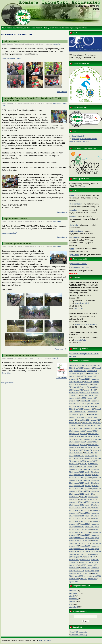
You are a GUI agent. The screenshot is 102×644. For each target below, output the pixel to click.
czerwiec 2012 (79, 508)
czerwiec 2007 (74, 562)
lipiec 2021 (83, 415)
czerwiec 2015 (79, 475)
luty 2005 (83, 579)
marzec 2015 (78, 478)
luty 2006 (87, 576)
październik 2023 (90, 390)
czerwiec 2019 (93, 434)
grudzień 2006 (74, 568)
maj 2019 (72, 436)
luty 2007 (83, 565)
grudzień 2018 (89, 439)
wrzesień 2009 (79, 538)
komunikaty (16, 28)
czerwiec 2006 (79, 573)
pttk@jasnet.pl (80, 324)
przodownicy (73, 599)
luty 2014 (87, 489)
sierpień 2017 (78, 453)
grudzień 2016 (89, 458)
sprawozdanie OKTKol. (79, 264)
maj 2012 (88, 508)
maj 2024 (77, 385)
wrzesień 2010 (79, 527)
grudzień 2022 (74, 401)
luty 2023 (83, 398)
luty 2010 (87, 532)
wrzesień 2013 (79, 494)
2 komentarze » (62, 378)
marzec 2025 (74, 376)
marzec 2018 (92, 447)
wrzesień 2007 (74, 560)
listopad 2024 (85, 379)
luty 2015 (87, 478)
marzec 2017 (89, 456)
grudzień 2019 (89, 428)
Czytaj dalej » (7, 373)
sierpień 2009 (90, 538)
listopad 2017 (89, 450)
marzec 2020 (92, 426)
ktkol (52, 28)
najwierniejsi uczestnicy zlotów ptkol (85, 139)
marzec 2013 (74, 499)
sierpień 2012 (90, 505)
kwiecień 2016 (93, 464)
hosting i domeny (45, 640)
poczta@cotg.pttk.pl (82, 303)
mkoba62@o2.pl (81, 340)
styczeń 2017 (78, 458)
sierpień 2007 (85, 560)
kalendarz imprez (68, 28)
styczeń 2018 (78, 450)
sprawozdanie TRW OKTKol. (81, 267)
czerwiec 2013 (74, 497)
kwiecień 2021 (82, 417)
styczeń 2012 (96, 510)
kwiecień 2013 (93, 497)
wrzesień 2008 (79, 549)
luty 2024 (77, 387)
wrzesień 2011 (79, 516)
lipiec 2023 (95, 393)
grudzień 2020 (84, 420)
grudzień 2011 (74, 513)
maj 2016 (83, 464)
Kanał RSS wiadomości (79, 632)
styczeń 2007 (92, 565)
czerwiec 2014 (79, 486)
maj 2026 (72, 365)
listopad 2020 (95, 420)
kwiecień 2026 (82, 365)
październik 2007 (90, 557)
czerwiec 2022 (79, 406)
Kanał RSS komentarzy (79, 635)
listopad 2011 (85, 513)
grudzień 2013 (74, 491)
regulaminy (79, 28)
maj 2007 (83, 562)
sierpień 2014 (90, 483)
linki (85, 28)
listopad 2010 (85, 524)
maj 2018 (72, 447)
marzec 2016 (74, 467)
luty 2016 (83, 467)
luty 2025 (83, 376)
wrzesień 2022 (79, 404)
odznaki (33, 28)
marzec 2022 (89, 406)
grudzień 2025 (89, 368)
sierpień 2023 (85, 393)
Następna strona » (8, 383)
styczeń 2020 (78, 428)
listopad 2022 (85, 401)
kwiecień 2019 (82, 436)
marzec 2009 (78, 543)
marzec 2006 (78, 576)
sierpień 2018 (74, 445)
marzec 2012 (78, 510)
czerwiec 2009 (79, 540)
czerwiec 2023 (74, 395)
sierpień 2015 (90, 472)
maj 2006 (88, 573)
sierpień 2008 (90, 549)
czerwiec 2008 (79, 551)
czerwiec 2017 (89, 453)
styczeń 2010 (96, 532)
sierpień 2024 (78, 382)
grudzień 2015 (74, 469)
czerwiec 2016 (74, 464)
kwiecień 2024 (86, 385)
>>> (84, 186)
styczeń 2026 (78, 368)
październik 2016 (80, 461)
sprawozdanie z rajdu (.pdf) (11, 58)
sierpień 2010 (90, 527)
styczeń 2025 (92, 376)
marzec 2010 (78, 532)
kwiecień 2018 (82, 447)
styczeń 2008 (86, 554)
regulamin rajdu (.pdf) (9, 233)
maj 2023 (83, 395)
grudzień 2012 (74, 502)
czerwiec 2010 (79, 530)
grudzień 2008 (74, 546)
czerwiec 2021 (93, 415)
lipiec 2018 (83, 445)
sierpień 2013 (90, 494)
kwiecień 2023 (93, 395)
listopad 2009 (85, 535)
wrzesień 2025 (92, 371)
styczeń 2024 (86, 387)
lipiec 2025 (83, 374)
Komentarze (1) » (61, 349)
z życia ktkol (25, 28)
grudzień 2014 (74, 480)
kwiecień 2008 (90, 551)
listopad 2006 (85, 568)
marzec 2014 (78, 489)
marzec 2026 (92, 365)
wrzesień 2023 (74, 393)
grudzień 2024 (74, 379)
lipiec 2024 (88, 382)
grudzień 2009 (74, 535)
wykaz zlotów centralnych (79, 142)
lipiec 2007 (95, 560)
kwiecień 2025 (93, 374)
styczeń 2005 (92, 579)
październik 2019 (80, 431)
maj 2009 (88, 540)
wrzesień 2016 (92, 461)
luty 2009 (87, 543)
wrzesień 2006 (79, 571)
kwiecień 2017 (79, 456)
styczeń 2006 (96, 576)
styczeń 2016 (92, 467)
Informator (58, 28)
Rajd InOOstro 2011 (13, 41)
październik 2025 (80, 371)
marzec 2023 (74, 398)
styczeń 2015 (96, 478)
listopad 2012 (85, 502)
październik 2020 (75, 423)
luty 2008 (77, 554)
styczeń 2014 (96, 489)
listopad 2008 (85, 546)
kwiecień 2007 (93, 562)
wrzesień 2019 (92, 431)
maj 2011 (88, 519)
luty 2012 (87, 510)
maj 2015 (88, 475)
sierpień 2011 (90, 516)
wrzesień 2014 (79, 483)
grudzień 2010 (74, 524)
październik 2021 (80, 412)
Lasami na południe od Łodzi (18, 244)
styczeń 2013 (92, 499)
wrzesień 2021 (92, 412)
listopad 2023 (78, 390)
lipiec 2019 (83, 434)
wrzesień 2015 (79, 472)
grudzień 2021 (89, 409)
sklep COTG (78, 309)
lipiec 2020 (97, 423)
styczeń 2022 (78, 409)
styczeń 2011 (96, 521)
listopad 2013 (85, 491)
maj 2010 (88, 530)
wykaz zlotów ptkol (77, 136)
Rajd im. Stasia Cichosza (16, 219)
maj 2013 (83, 497)
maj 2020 (83, 426)
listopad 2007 (78, 557)
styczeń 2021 (74, 420)
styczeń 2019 (78, 439)
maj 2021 (72, 417)
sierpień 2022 (90, 404)
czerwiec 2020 (74, 426)
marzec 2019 (92, 436)
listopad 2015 (85, 469)
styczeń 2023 (92, 398)
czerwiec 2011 (79, 519)
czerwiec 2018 (93, 445)
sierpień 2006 (90, 571)
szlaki (39, 28)
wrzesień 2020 (87, 423)
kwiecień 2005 (74, 579)
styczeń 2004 (74, 582)
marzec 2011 (78, 521)
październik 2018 (80, 442)
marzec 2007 (74, 565)
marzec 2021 (92, 417)
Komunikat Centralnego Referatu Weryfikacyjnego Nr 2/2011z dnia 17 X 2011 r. (32, 99)
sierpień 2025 (74, 374)
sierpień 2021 (74, 415)
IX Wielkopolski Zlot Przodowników (21, 355)
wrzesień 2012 (79, 505)
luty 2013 (83, 499)
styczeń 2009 (96, 543)
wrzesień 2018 (92, 442)
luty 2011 (87, 521)
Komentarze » (62, 92)
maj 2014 (88, 486)
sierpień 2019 (74, 434)
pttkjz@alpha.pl (91, 324)
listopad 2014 (85, 480)
